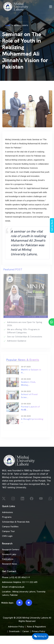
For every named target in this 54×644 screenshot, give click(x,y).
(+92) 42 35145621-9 (20, 577)
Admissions (7, 512)
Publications (8, 559)
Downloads (14, 631)
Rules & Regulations (36, 627)
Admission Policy (16, 627)
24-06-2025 (25, 391)
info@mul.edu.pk (17, 587)
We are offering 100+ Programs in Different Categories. (22, 331)
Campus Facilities (10, 527)
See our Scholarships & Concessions (23, 337)
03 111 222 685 (30, 582)
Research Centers (11, 550)
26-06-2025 (25, 379)
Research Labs (9, 554)
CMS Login (7, 536)
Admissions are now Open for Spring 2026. (23, 324)
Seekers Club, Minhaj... (27, 383)
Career (26, 631)
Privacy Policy (38, 631)
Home (8, 25)
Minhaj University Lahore (35, 618)
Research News (10, 564)
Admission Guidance (15, 341)
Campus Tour (8, 531)
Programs (7, 517)
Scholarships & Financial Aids (16, 522)
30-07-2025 (25, 367)
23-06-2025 (25, 404)
